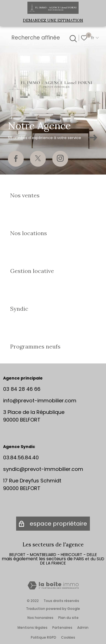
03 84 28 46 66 (22, 389)
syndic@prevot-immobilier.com (43, 469)
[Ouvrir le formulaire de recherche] (72, 38)
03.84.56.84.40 (21, 457)
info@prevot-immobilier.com (40, 401)
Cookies (68, 637)
